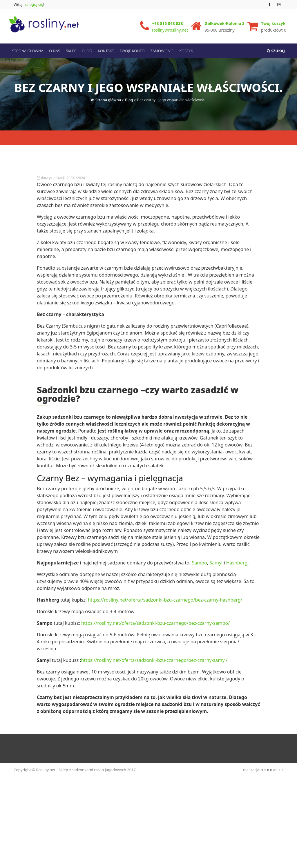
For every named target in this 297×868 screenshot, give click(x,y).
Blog (87, 51)
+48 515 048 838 (167, 23)
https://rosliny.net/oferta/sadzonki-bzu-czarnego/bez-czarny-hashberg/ (165, 613)
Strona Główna (28, 51)
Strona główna (108, 98)
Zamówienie (162, 51)
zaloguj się (34, 4)
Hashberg (237, 576)
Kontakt (106, 51)
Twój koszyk (273, 23)
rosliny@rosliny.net (170, 30)
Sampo (200, 576)
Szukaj (276, 51)
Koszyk (186, 51)
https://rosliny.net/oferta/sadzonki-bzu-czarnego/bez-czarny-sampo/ (155, 636)
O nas (55, 51)
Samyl (216, 576)
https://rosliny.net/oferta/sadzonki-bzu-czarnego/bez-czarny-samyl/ (154, 673)
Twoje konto (132, 51)
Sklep (71, 51)
